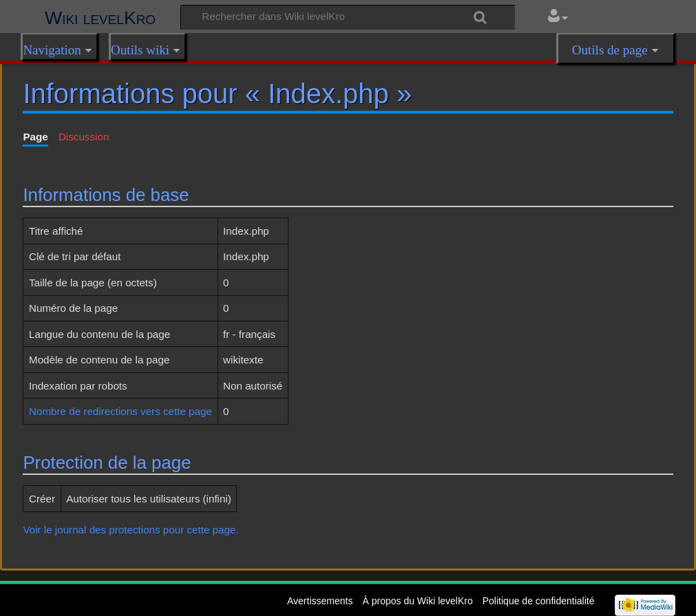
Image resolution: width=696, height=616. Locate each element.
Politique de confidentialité (539, 601)
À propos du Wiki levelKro (417, 601)
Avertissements (320, 601)
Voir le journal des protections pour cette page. (130, 530)
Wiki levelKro (100, 18)
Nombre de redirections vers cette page (120, 411)
